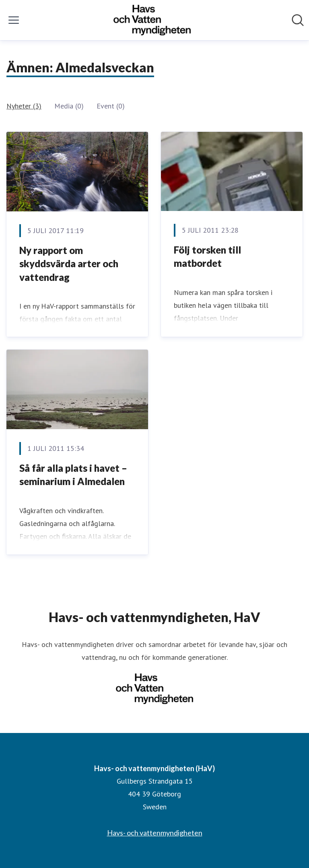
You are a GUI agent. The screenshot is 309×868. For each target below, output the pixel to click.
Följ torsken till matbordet (207, 257)
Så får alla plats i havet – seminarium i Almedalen (73, 475)
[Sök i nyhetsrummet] (298, 20)
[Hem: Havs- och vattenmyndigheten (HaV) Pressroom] (152, 20)
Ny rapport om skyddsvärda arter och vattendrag (69, 264)
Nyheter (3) (24, 106)
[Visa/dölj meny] (14, 20)
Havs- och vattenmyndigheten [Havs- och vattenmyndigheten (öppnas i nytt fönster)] (155, 833)
